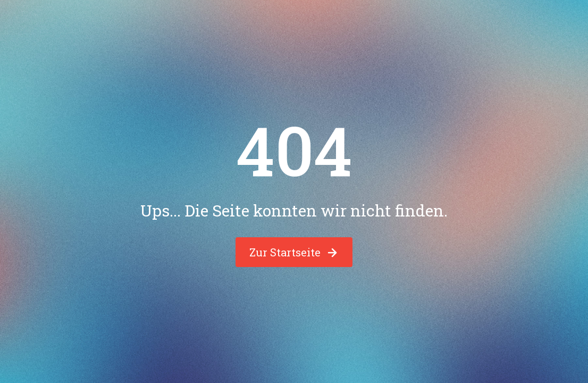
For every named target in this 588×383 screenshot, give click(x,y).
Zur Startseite (294, 252)
